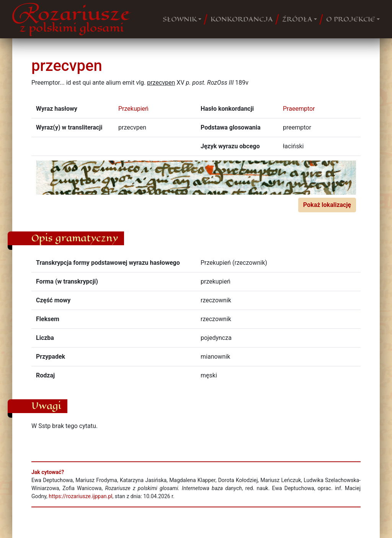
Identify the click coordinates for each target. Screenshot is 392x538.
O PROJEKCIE (351, 19)
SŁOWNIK (180, 19)
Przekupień (133, 109)
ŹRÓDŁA (297, 19)
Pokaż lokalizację (327, 205)
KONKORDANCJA (242, 19)
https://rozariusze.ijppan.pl (80, 496)
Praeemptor (299, 109)
